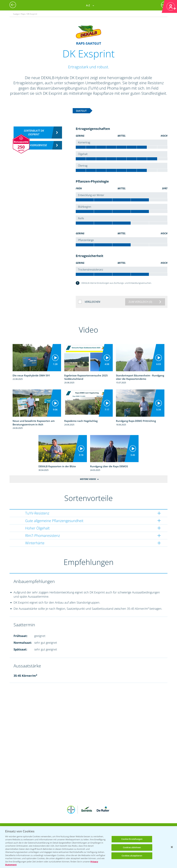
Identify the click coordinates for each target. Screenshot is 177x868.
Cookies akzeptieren (132, 856)
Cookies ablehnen (132, 847)
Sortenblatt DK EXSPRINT (34, 133)
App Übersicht (90, 824)
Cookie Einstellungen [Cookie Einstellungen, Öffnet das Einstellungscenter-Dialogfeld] (132, 839)
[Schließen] (172, 847)
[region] (88, 847)
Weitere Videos (88, 479)
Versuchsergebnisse (34, 145)
